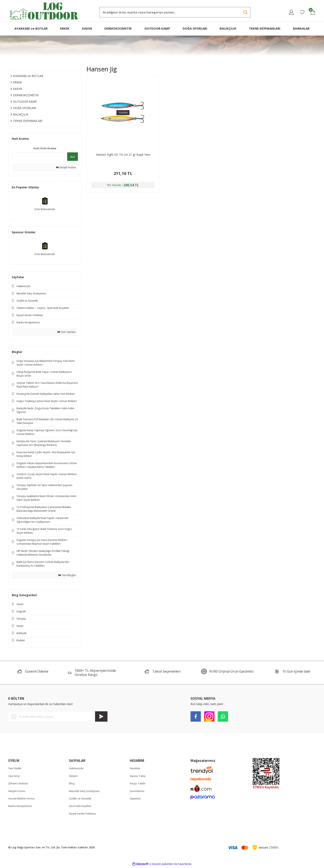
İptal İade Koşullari (81, 807)
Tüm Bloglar (67, 575)
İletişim (74, 776)
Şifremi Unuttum (19, 784)
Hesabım (136, 768)
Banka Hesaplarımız (21, 807)
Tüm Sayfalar (67, 332)
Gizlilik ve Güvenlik (82, 799)
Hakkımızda (77, 768)
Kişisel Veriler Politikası (84, 814)
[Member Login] (291, 12)
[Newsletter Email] (58, 716)
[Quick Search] (38, 156)
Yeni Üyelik (16, 768)
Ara (73, 157)
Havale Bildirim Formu (23, 799)
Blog (72, 784)
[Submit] (101, 716)
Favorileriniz (138, 791)
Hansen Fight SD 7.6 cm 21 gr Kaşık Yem (123, 155)
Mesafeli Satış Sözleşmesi (86, 791)
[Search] (175, 12)
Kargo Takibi (138, 784)
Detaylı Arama (66, 167)
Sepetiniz (136, 799)
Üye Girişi (15, 776)
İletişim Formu (18, 791)
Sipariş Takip (138, 776)
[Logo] (44, 10)
